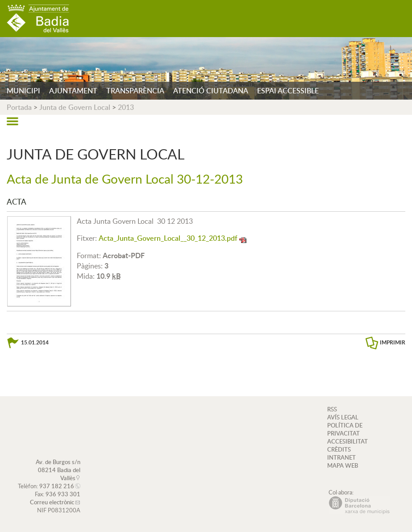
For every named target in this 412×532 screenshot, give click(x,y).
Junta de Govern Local (75, 107)
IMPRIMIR (393, 342)
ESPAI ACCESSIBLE (288, 91)
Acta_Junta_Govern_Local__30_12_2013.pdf (168, 238)
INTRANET (341, 457)
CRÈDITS (339, 449)
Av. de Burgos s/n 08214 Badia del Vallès (58, 470)
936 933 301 (63, 494)
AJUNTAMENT (73, 91)
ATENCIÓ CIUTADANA (211, 91)
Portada (19, 107)
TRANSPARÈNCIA (135, 91)
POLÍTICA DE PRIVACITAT (345, 429)
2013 (126, 107)
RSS (332, 409)
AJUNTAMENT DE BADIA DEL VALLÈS (38, 19)
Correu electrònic (52, 502)
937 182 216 (57, 486)
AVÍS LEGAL (343, 417)
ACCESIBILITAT (347, 441)
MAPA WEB (343, 465)
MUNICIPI (23, 91)
